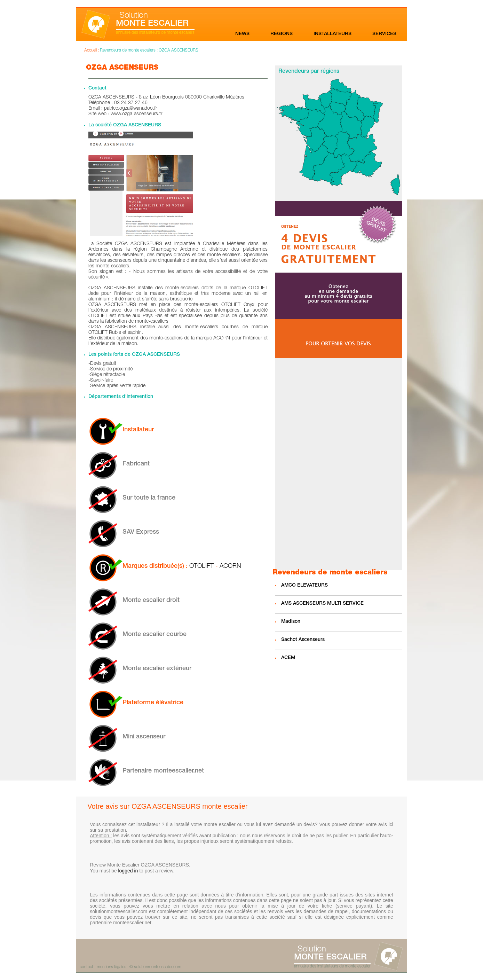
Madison (291, 622)
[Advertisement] (338, 464)
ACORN (230, 566)
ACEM (288, 658)
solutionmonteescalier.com (158, 967)
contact (86, 967)
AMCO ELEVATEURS (304, 586)
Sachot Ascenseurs (303, 640)
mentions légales (112, 967)
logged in (128, 871)
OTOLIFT (201, 566)
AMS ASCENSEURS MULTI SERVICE (322, 604)
